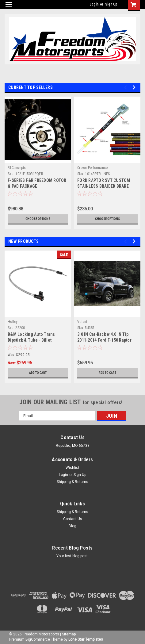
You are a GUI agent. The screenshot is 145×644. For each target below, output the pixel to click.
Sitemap (69, 634)
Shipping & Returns (72, 482)
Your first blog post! (72, 556)
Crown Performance (92, 168)
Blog (72, 526)
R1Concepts (17, 168)
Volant (82, 322)
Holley (13, 322)
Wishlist (72, 468)
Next (135, 87)
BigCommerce (38, 639)
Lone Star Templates (86, 639)
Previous (126, 87)
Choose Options (38, 219)
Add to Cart (38, 373)
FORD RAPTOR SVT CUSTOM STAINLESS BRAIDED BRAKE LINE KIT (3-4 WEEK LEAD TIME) (107, 186)
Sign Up (111, 4)
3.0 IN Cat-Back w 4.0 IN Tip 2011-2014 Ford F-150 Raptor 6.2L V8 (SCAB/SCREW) (104, 340)
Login (94, 4)
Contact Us (73, 519)
